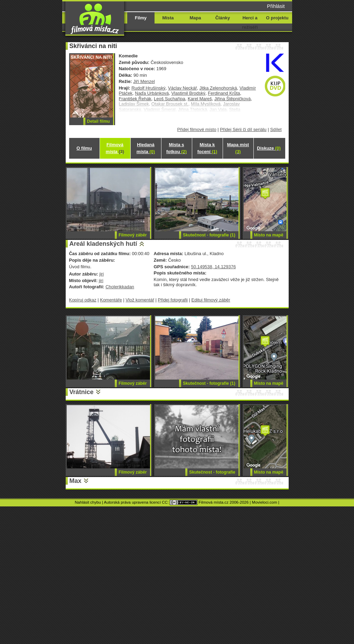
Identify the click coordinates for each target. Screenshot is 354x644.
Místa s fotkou (176, 148)
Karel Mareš (200, 99)
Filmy (141, 18)
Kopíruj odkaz (83, 300)
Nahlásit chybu (88, 502)
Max (76, 481)
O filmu (84, 148)
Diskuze (269, 148)
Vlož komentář (140, 300)
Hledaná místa (146, 148)
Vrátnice (82, 392)
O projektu (277, 18)
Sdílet (276, 129)
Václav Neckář (183, 88)
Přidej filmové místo (197, 129)
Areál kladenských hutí (103, 244)
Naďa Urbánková (152, 93)
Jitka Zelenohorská (218, 88)
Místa (168, 18)
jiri (101, 274)
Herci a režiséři (250, 22)
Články (223, 18)
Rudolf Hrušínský (148, 88)
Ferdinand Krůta (224, 93)
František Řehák (135, 99)
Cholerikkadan (120, 287)
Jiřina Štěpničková (232, 99)
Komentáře (111, 300)
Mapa (195, 18)
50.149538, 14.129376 (213, 267)
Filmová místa (115, 148)
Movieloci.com (265, 502)
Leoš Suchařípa (170, 99)
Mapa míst (238, 148)
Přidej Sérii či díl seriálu (243, 129)
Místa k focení (207, 148)
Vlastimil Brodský (188, 93)
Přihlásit (276, 6)
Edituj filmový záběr (211, 300)
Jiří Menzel (144, 81)
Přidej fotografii (173, 300)
